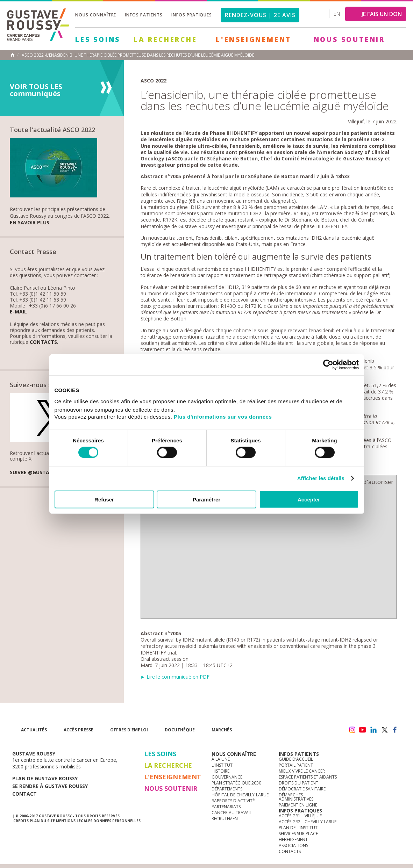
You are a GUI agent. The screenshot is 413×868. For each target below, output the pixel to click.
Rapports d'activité (233, 801)
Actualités (34, 730)
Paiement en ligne (298, 805)
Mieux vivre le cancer (302, 771)
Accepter (309, 499)
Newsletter (327, 733)
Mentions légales (74, 821)
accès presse (79, 730)
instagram (352, 730)
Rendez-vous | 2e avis (260, 15)
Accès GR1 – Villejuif (300, 816)
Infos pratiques (192, 15)
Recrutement (226, 819)
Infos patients (144, 15)
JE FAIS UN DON (382, 14)
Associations (293, 845)
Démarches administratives (296, 797)
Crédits (21, 821)
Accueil (13, 55)
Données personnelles (117, 821)
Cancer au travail (232, 813)
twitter (384, 730)
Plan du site (42, 821)
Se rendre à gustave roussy (50, 786)
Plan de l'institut (298, 828)
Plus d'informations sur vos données (223, 416)
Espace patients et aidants (308, 777)
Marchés (222, 730)
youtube (363, 730)
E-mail (18, 312)
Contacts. (44, 342)
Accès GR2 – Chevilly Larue (308, 822)
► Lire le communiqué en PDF (175, 677)
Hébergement (293, 840)
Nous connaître (96, 15)
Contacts (290, 851)
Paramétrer (206, 499)
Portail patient (296, 765)
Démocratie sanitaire (302, 789)
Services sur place (298, 834)
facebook (395, 730)
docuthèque (180, 730)
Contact (24, 794)
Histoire (220, 771)
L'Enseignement (254, 39)
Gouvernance (227, 777)
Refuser (104, 499)
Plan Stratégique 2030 (236, 783)
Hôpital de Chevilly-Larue (240, 795)
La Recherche (165, 39)
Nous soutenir (349, 39)
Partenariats (226, 807)
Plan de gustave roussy (45, 778)
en (337, 14)
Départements (227, 789)
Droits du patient (298, 783)
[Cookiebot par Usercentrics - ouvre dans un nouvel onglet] (328, 365)
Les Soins (98, 39)
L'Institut (222, 765)
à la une (221, 759)
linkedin (373, 730)
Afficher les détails (321, 478)
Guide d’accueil (296, 759)
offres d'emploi (129, 730)
